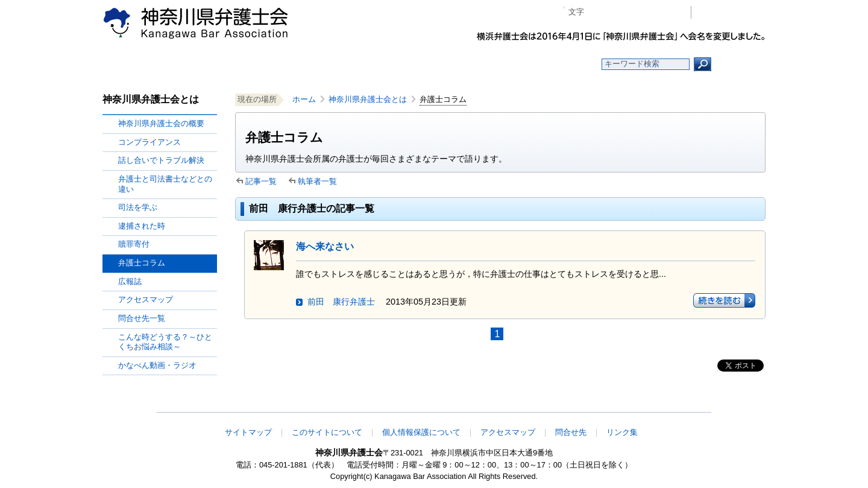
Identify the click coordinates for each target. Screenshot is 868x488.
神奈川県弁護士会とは (368, 99)
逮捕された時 (142, 226)
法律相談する (463, 64)
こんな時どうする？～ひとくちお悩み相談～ (165, 342)
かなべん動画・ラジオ (157, 365)
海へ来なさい (325, 246)
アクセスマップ (146, 299)
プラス (635, 12)
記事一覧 (261, 181)
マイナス (598, 12)
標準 (617, 12)
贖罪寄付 (134, 244)
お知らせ (288, 64)
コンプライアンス (149, 142)
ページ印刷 (665, 12)
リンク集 (622, 432)
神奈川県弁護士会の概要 (161, 123)
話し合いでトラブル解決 (161, 160)
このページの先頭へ (728, 404)
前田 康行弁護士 (341, 302)
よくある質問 (551, 64)
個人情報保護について (421, 432)
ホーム (200, 64)
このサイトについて (327, 432)
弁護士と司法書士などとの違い (165, 184)
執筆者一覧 (317, 181)
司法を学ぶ (138, 207)
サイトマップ (248, 432)
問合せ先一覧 (142, 318)
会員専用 (731, 12)
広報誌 (130, 281)
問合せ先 (571, 432)
